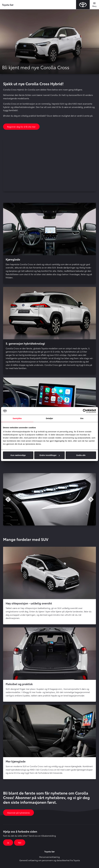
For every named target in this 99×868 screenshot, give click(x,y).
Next (91, 499)
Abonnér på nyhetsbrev (18, 813)
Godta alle (81, 455)
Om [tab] (82, 418)
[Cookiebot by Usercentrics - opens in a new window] (85, 411)
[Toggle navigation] (94, 5)
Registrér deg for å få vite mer (21, 127)
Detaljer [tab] (49, 418)
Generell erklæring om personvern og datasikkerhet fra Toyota (50, 860)
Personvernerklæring (49, 857)
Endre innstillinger (50, 455)
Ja (8, 842)
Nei (20, 842)
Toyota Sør (8, 5)
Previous (8, 499)
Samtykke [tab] (17, 418)
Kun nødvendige (18, 455)
